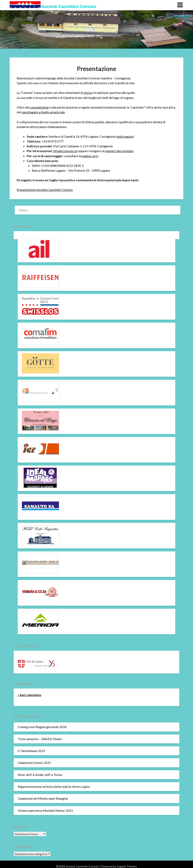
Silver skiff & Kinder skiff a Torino (40, 774)
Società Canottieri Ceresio (69, 7)
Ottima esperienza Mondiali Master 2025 (45, 810)
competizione (40, 107)
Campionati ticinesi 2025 (34, 762)
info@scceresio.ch (66, 150)
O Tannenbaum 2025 (31, 750)
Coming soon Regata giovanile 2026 (42, 726)
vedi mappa (125, 136)
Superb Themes (127, 866)
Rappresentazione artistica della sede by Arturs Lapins (54, 786)
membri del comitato (120, 150)
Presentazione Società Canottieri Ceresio (45, 189)
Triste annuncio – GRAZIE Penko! (40, 738)
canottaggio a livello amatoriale (43, 112)
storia (88, 93)
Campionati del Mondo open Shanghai (43, 798)
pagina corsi (90, 155)
